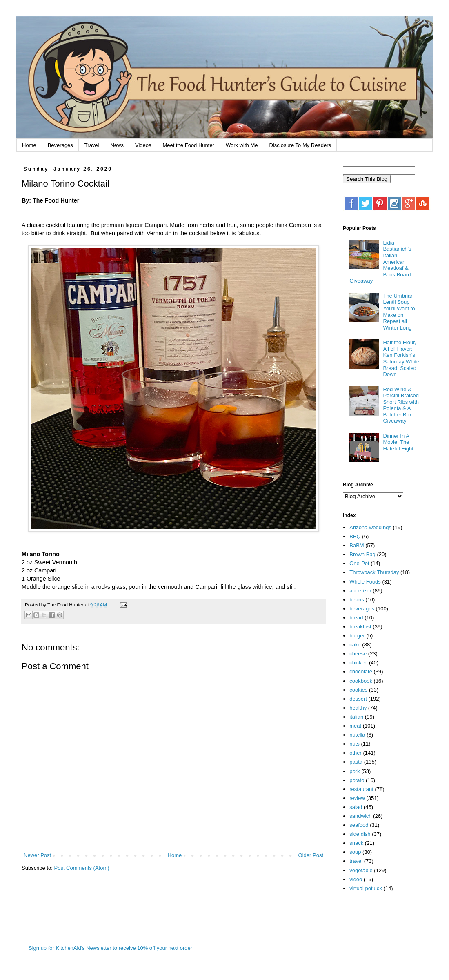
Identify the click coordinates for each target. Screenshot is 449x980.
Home (29, 145)
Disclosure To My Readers (300, 145)
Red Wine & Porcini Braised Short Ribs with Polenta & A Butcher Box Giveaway (401, 405)
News (117, 145)
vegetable (361, 870)
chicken (358, 663)
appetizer (360, 591)
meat (355, 726)
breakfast (360, 627)
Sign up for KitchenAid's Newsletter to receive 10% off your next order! (111, 948)
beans (357, 600)
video (356, 879)
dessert (358, 699)
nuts (355, 744)
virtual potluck (366, 888)
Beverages (60, 145)
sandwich (360, 816)
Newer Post (37, 855)
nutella (357, 735)
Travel (92, 145)
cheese (358, 654)
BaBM (357, 545)
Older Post (311, 855)
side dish (360, 834)
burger (357, 636)
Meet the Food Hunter (189, 145)
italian (356, 717)
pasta (356, 762)
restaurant (361, 789)
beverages (362, 609)
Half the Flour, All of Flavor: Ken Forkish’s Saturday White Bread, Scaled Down (401, 358)
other (356, 753)
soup (355, 852)
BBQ (355, 536)
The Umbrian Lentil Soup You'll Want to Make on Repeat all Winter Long (399, 312)
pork (355, 771)
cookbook (361, 681)
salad (356, 807)
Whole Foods (365, 582)
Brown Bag (362, 554)
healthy (358, 708)
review (357, 798)
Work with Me (242, 145)
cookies (358, 690)
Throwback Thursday (374, 572)
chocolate (361, 672)
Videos (143, 145)
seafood (359, 825)
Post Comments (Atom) (82, 868)
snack (356, 843)
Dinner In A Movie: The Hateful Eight (398, 442)
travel (356, 861)
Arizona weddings (370, 527)
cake (355, 645)
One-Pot (359, 563)
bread (356, 618)
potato (357, 780)
